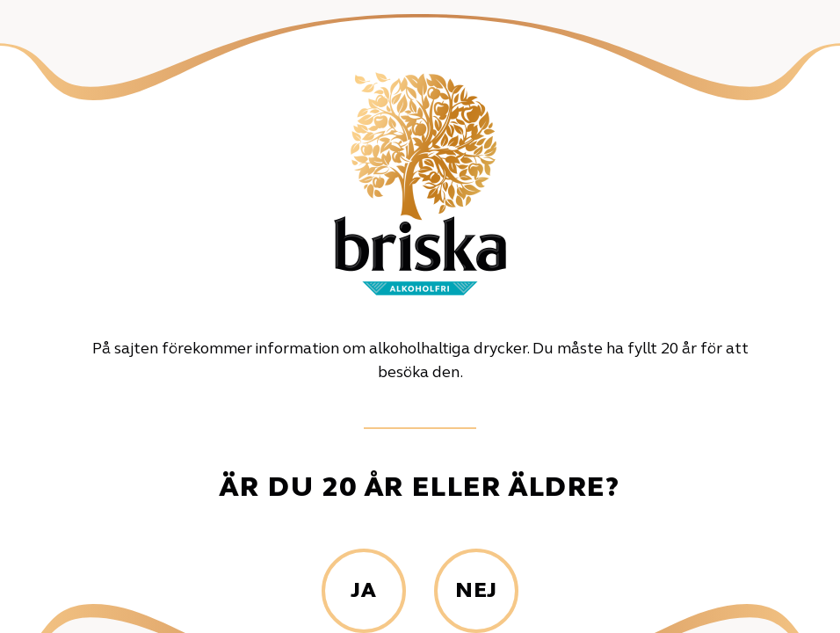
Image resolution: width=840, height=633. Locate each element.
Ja (363, 592)
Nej (476, 592)
